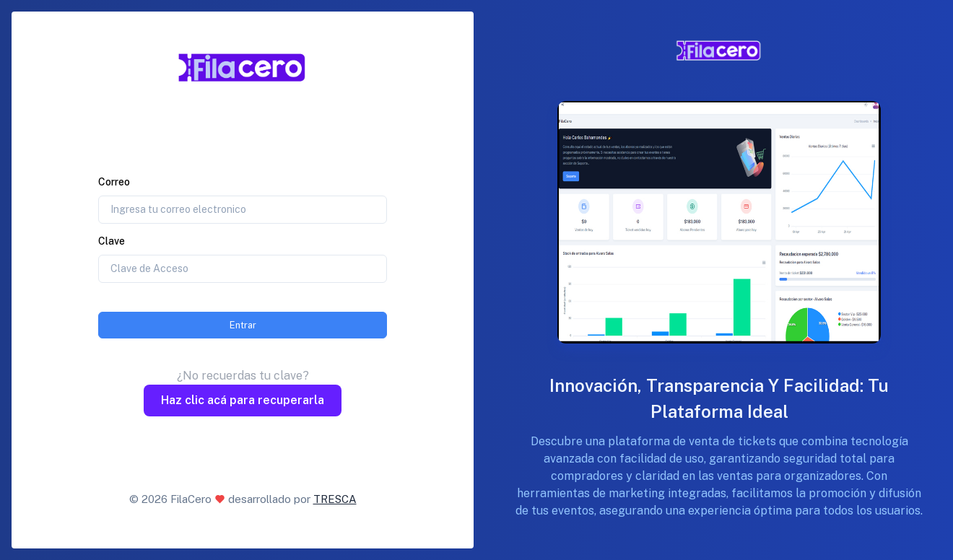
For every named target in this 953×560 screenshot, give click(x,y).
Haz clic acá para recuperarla (243, 400)
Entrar (243, 325)
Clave (112, 241)
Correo (114, 182)
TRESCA (335, 499)
